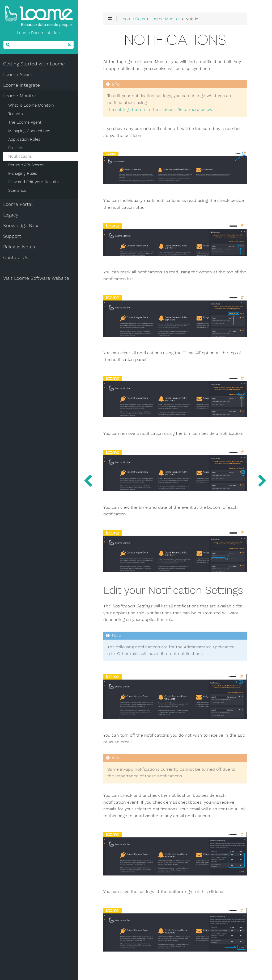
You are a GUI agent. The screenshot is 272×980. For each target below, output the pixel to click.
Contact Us (17, 257)
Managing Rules (24, 173)
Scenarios (18, 190)
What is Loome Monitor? (32, 105)
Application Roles (25, 139)
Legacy (12, 215)
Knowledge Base (22, 226)
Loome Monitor (21, 96)
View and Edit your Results (35, 182)
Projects (17, 148)
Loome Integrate (23, 85)
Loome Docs (135, 19)
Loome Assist (19, 74)
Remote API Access (27, 165)
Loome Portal (19, 204)
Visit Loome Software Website (37, 278)
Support (13, 236)
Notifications (21, 156)
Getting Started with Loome (35, 64)
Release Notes (20, 247)
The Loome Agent (26, 122)
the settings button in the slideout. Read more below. (162, 110)
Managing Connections (30, 131)
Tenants (17, 114)
